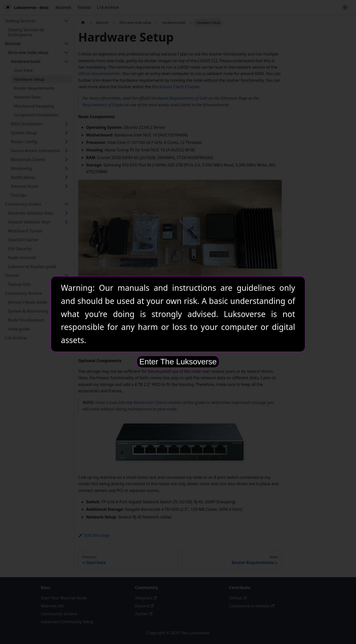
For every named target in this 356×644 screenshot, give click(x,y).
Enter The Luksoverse (178, 362)
